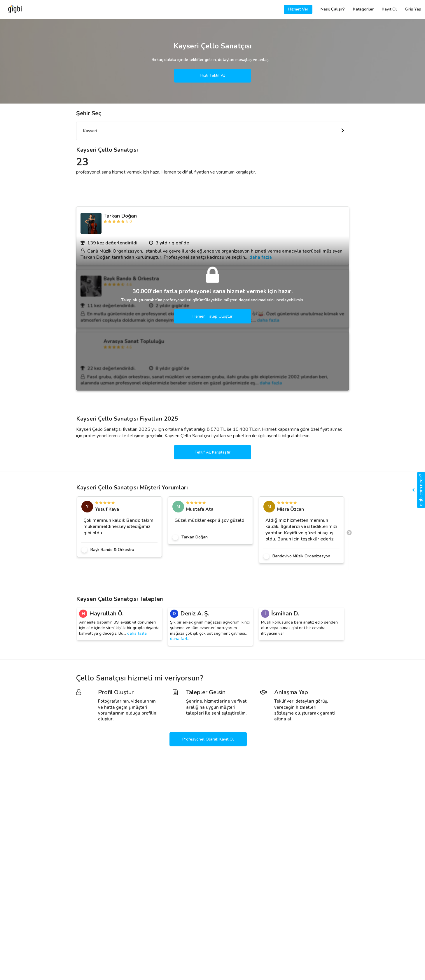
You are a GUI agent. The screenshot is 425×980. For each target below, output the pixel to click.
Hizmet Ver (298, 9)
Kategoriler (363, 9)
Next (349, 533)
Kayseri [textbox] (90, 131)
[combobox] (213, 131)
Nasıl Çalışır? (333, 9)
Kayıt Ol (389, 9)
